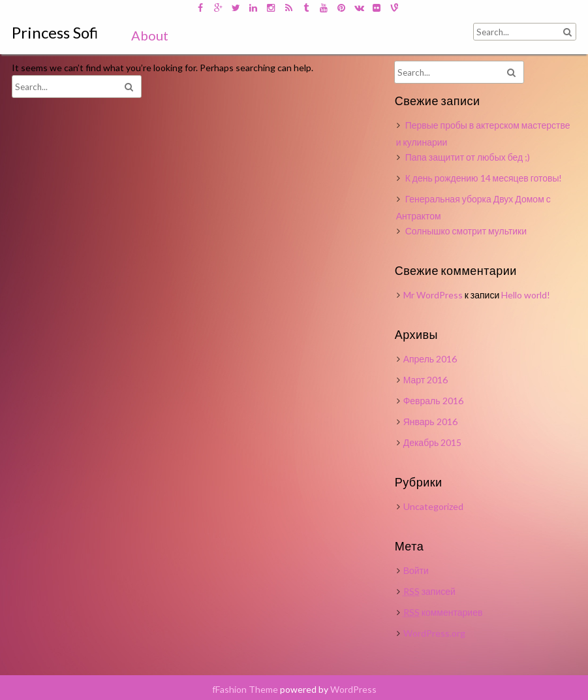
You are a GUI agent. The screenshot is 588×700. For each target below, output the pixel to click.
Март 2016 (426, 380)
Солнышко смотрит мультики (466, 231)
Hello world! (526, 295)
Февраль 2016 (433, 401)
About (150, 35)
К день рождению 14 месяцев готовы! (484, 178)
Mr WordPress (433, 295)
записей (429, 591)
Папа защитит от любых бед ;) (468, 157)
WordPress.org (434, 633)
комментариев (443, 612)
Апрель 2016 (430, 359)
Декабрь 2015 (433, 442)
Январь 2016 (430, 422)
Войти (416, 570)
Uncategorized (433, 506)
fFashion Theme (245, 689)
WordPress (353, 689)
